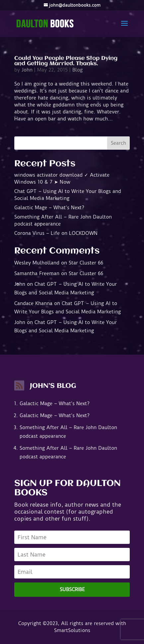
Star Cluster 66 (86, 263)
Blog (77, 70)
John (27, 70)
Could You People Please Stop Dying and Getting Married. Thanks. (66, 61)
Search (118, 143)
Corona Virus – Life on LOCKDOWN (56, 233)
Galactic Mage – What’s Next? (49, 208)
